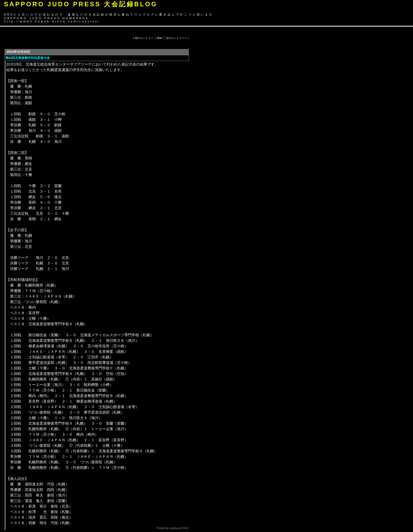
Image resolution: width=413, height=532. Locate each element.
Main (160, 38)
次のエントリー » (176, 38)
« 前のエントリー (143, 38)
